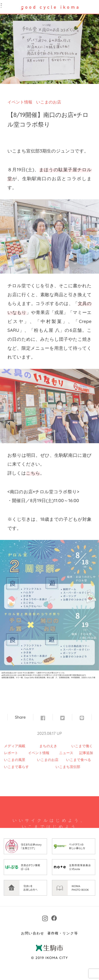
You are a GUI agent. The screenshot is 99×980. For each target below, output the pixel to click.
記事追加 (86, 753)
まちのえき (48, 746)
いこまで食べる (79, 760)
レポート (11, 753)
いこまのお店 (49, 102)
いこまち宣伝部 (68, 767)
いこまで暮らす (16, 767)
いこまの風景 (15, 760)
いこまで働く (82, 746)
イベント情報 (20, 102)
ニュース (66, 753)
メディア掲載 (15, 746)
